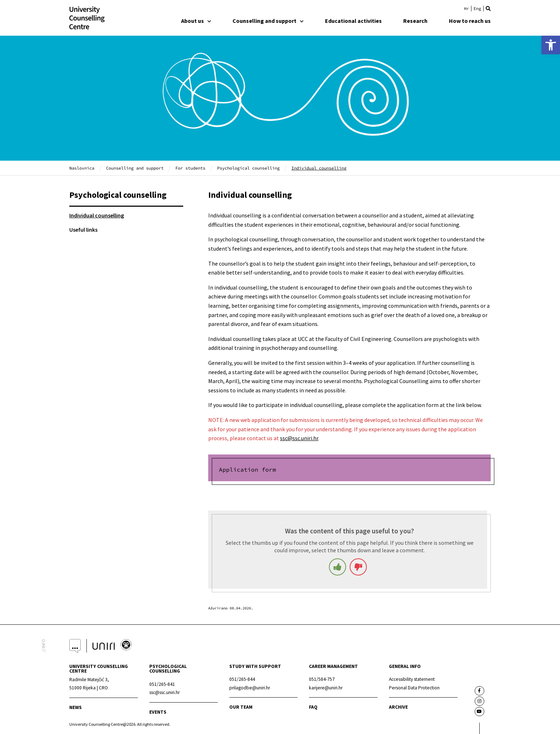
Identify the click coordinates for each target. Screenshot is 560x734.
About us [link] (196, 21)
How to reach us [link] (470, 21)
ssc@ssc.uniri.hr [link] (299, 438)
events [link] (158, 712)
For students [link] (190, 168)
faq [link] (313, 707)
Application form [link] (247, 469)
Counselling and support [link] (268, 21)
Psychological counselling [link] (248, 168)
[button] (488, 9)
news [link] (76, 707)
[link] (551, 45)
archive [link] (398, 707)
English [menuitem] (477, 9)
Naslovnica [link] (82, 168)
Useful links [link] (83, 230)
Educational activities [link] (353, 21)
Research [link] (415, 21)
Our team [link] (241, 707)
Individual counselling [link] (97, 215)
